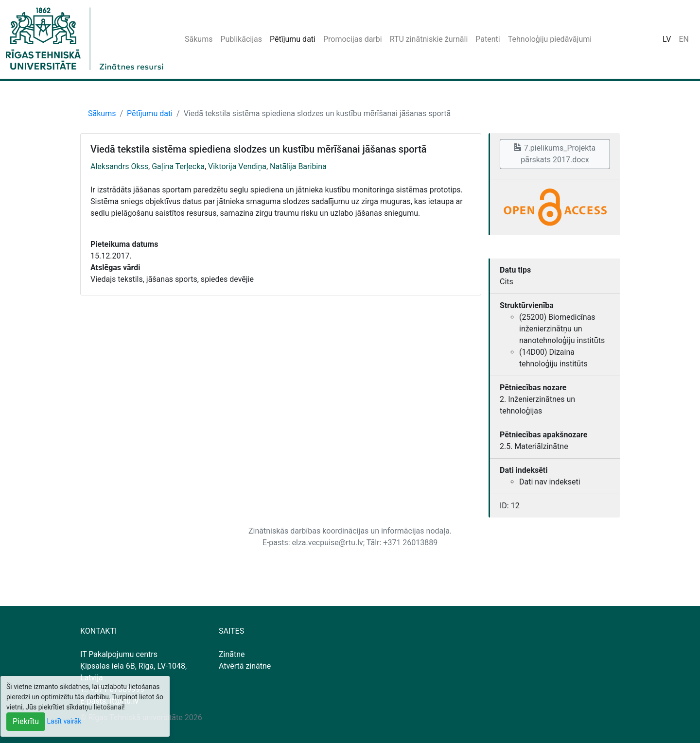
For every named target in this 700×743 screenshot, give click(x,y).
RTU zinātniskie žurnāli (429, 39)
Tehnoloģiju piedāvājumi (550, 39)
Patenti (488, 39)
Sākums (199, 39)
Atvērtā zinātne (245, 666)
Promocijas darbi (353, 39)
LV (667, 39)
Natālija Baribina (298, 166)
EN (684, 39)
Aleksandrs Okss (119, 166)
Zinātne (232, 654)
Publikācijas (241, 39)
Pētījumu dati (293, 39)
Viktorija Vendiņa (237, 166)
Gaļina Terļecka (178, 166)
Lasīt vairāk (64, 721)
